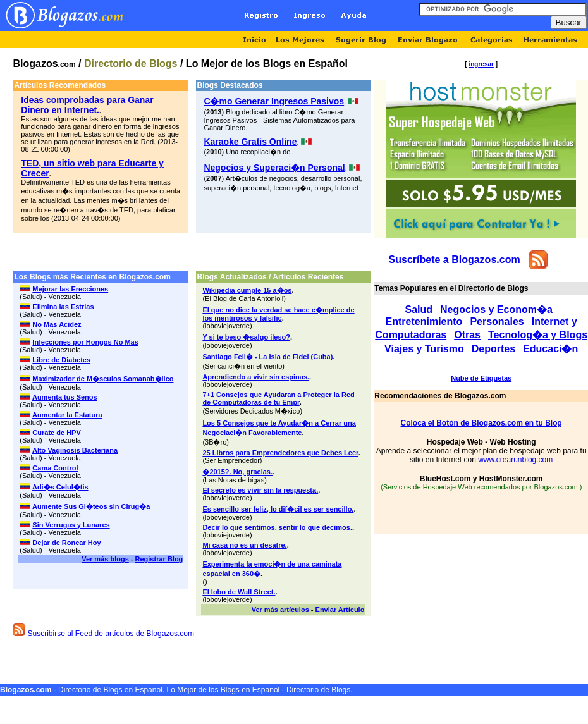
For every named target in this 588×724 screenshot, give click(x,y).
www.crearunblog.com (515, 460)
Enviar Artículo (340, 610)
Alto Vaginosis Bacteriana (75, 450)
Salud (419, 310)
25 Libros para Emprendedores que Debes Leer (280, 453)
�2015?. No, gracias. (237, 472)
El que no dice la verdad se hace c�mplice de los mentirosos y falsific (278, 314)
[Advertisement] (192, 252)
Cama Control (55, 468)
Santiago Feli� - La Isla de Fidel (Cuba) (267, 357)
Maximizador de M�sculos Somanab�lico (103, 379)
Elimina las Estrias (63, 307)
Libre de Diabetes (61, 360)
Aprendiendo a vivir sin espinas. (256, 377)
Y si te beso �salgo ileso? (246, 337)
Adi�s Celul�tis (60, 487)
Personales (497, 322)
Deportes (493, 349)
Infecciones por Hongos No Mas (85, 342)
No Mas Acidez (57, 324)
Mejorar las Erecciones (70, 289)
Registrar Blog (159, 559)
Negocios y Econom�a (496, 310)
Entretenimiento (424, 322)
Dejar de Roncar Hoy (66, 543)
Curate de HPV (56, 433)
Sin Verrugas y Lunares (71, 525)
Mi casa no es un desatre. (244, 545)
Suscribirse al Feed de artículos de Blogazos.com (111, 634)
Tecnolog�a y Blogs (538, 335)
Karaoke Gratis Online (250, 142)
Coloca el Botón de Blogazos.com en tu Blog (481, 423)
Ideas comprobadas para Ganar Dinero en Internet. (87, 105)
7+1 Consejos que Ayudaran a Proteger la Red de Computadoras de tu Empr (278, 398)
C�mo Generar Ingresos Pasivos (274, 101)
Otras (467, 335)
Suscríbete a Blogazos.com (455, 260)
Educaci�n (550, 349)
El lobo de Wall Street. (239, 592)
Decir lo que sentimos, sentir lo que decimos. (277, 527)
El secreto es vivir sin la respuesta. (260, 490)
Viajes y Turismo (424, 349)
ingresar (481, 64)
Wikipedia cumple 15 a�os (247, 290)
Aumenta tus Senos (65, 397)
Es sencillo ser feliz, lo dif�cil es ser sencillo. (278, 509)
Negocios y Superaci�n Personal (274, 168)
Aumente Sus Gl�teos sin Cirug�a (91, 506)
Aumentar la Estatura (67, 415)
